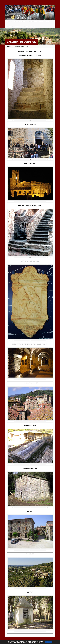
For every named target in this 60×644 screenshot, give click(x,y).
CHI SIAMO (9, 22)
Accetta (49, 642)
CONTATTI (33, 26)
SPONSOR (26, 26)
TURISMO (23, 22)
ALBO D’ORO (41, 22)
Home (9, 46)
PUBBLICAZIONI (19, 26)
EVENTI (47, 22)
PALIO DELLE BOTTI (32, 22)
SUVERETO (16, 22)
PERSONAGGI (10, 26)
